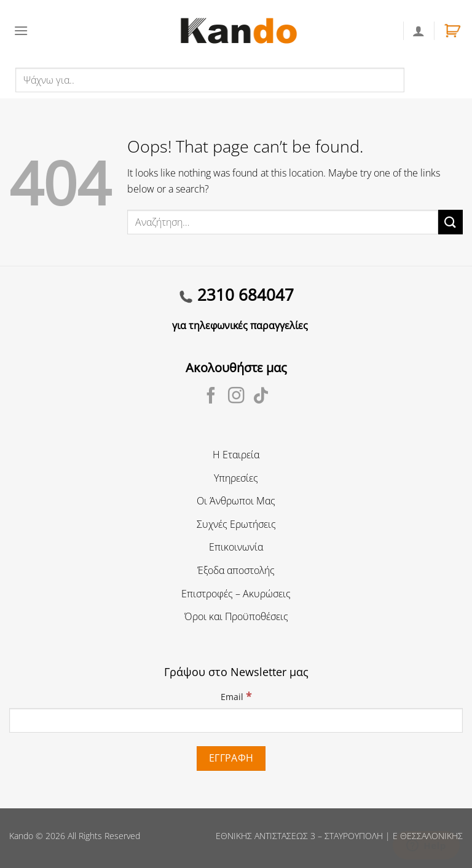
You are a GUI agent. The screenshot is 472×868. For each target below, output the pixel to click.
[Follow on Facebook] (211, 397)
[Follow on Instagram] (236, 397)
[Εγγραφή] (231, 758)
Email (236, 696)
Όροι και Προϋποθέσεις (236, 616)
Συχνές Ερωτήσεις (236, 524)
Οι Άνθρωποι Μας (236, 501)
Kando (21, 836)
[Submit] (450, 222)
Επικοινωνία (236, 547)
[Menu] (21, 30)
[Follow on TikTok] (261, 397)
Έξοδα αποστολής (236, 570)
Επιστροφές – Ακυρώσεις (236, 594)
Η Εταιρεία (236, 455)
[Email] (236, 720)
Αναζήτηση (431, 79)
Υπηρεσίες (236, 478)
